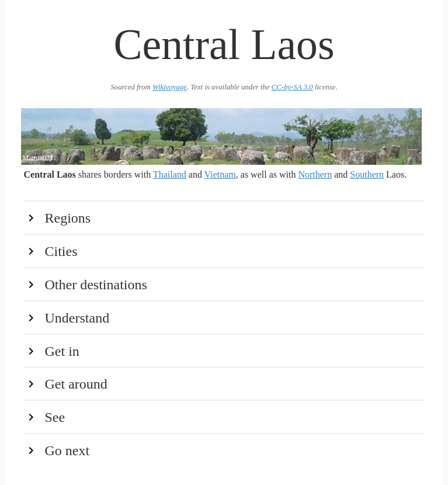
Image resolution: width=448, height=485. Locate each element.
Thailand (170, 174)
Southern (367, 174)
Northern (315, 174)
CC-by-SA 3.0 (292, 87)
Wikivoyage (170, 87)
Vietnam (220, 174)
